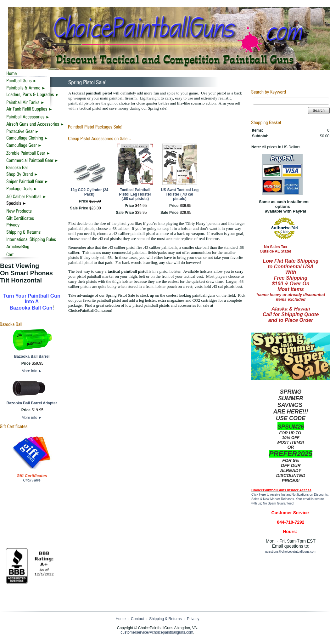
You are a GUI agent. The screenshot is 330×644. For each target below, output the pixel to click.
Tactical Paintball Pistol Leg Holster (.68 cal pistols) (135, 194)
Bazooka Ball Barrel (32, 356)
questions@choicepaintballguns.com (291, 552)
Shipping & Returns (165, 619)
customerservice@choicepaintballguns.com (157, 632)
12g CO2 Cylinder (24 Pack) (89, 192)
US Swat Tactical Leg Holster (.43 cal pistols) (180, 194)
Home (120, 619)
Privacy (193, 619)
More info (32, 371)
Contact (137, 619)
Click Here (32, 480)
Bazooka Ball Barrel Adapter (32, 403)
